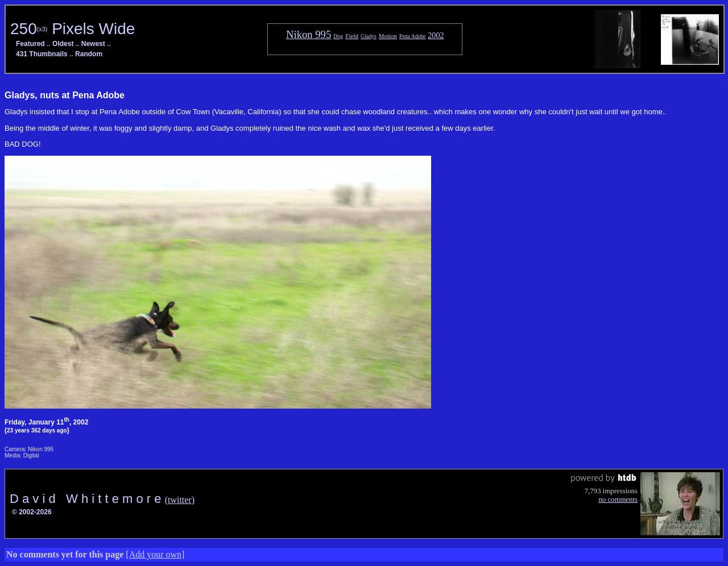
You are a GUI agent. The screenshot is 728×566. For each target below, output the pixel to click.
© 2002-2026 (32, 512)
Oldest (63, 44)
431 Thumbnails (42, 54)
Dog (338, 36)
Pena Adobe (412, 36)
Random (89, 54)
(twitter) (180, 500)
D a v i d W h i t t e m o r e (87, 499)
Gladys (369, 36)
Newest (93, 44)
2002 (436, 35)
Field (352, 36)
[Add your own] (155, 554)
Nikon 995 (309, 34)
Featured (30, 44)
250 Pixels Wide (73, 29)
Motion (388, 36)
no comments (618, 500)
